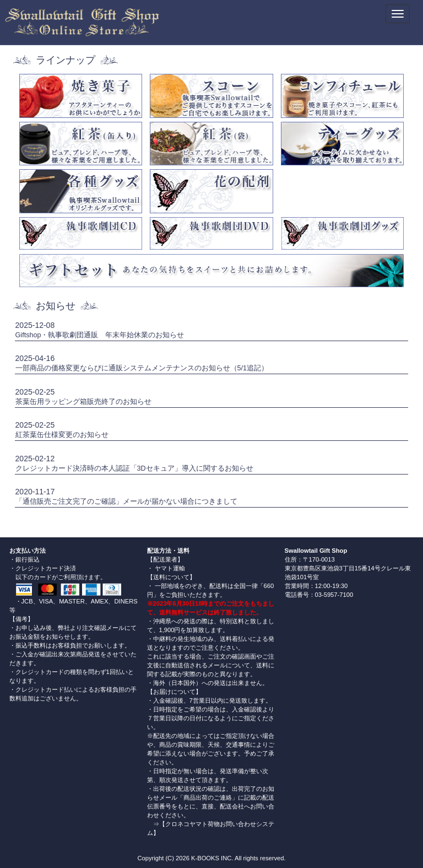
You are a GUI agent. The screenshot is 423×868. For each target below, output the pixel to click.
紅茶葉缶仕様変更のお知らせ (62, 435)
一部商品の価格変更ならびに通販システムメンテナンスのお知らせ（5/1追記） (142, 368)
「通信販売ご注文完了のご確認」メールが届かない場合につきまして (126, 502)
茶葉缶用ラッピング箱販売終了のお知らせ (83, 402)
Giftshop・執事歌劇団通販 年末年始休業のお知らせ (100, 335)
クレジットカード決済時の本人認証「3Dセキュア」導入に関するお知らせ (134, 468)
